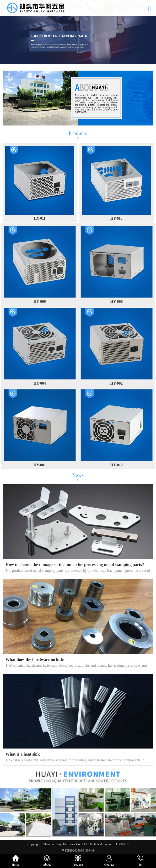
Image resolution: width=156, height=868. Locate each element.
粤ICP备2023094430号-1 (78, 850)
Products (78, 133)
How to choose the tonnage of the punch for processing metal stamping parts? (75, 565)
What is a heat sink (23, 754)
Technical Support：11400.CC (109, 844)
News (78, 475)
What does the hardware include (35, 659)
